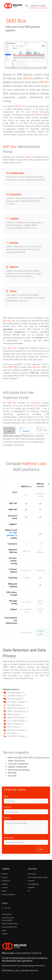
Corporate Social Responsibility (8, 919)
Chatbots (31, 881)
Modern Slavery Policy (10, 924)
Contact (5, 888)
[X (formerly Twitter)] (3, 908)
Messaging (32, 874)
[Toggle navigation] (26, 6)
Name (6, 796)
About (4, 891)
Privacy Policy (7, 914)
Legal (4, 930)
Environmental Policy (9, 927)
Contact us (40, 632)
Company (7, 807)
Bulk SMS (31, 888)
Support (5, 884)
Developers (6, 881)
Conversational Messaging (38, 877)
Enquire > (41, 849)
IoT (29, 891)
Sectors (5, 877)
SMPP (12, 367)
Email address (9, 838)
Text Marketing (33, 884)
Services (5, 874)
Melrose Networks (8, 895)
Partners (5, 934)
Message (7, 818)
